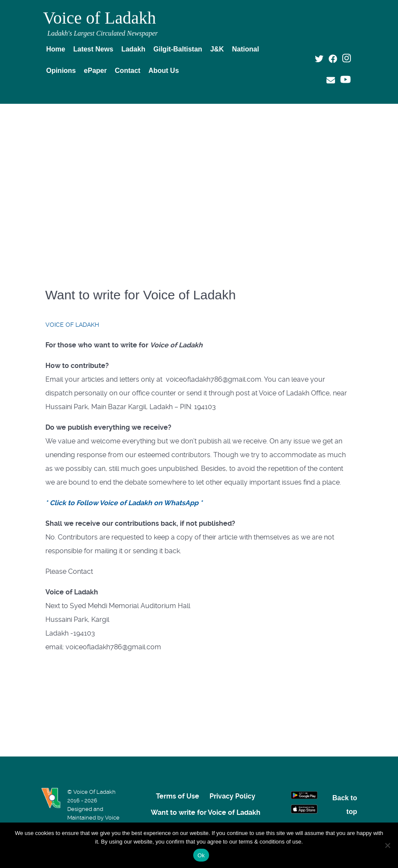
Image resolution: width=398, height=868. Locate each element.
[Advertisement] (199, 175)
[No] (387, 845)
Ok (201, 855)
